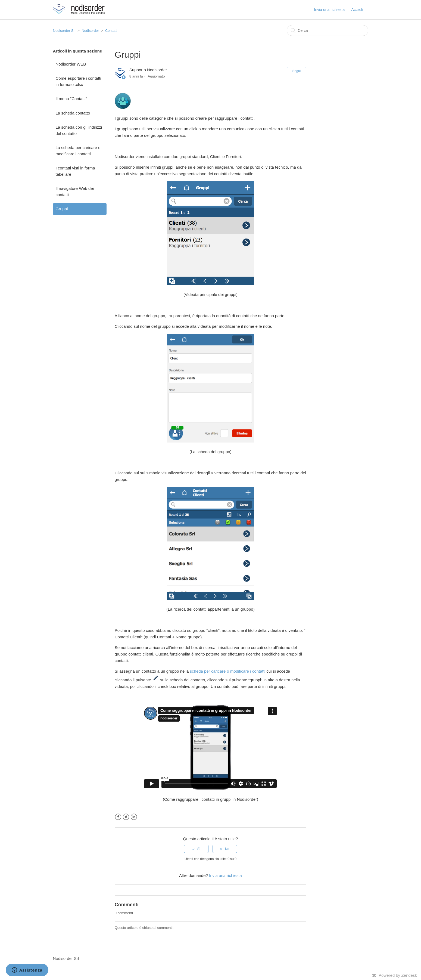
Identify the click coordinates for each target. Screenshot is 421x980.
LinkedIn (134, 817)
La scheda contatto (73, 113)
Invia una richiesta (329, 10)
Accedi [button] (357, 10)
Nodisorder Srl (64, 31)
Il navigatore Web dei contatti (75, 191)
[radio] (196, 849)
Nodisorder (90, 31)
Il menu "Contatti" (71, 99)
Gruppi (62, 209)
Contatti (111, 31)
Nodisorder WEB (71, 64)
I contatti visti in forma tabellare (75, 171)
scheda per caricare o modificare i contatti (228, 671)
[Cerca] (328, 30)
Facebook (118, 817)
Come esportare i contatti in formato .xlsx (79, 81)
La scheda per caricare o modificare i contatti (78, 151)
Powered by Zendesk (398, 975)
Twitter (126, 817)
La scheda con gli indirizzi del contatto (79, 130)
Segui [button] (297, 71)
